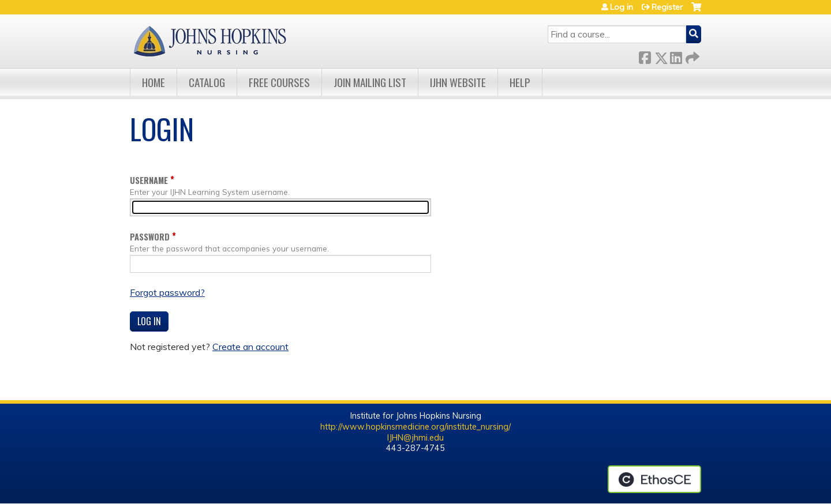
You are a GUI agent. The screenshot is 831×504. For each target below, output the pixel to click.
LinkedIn (676, 56)
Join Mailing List (370, 82)
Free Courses (279, 82)
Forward (691, 56)
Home (154, 82)
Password (150, 237)
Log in (622, 7)
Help (520, 82)
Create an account (250, 347)
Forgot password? (167, 292)
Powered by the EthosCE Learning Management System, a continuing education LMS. (654, 479)
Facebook (645, 56)
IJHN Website (458, 82)
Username (149, 180)
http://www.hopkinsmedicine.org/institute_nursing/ (415, 427)
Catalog (207, 82)
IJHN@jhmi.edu (415, 438)
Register (667, 7)
